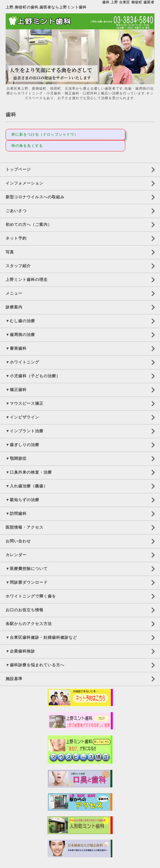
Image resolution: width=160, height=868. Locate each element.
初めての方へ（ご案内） (29, 224)
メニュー (14, 293)
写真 (10, 252)
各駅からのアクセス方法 (29, 624)
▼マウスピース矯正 (25, 403)
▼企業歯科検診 (20, 651)
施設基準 (14, 679)
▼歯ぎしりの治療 (22, 445)
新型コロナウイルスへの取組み (35, 197)
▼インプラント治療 (25, 431)
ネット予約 (16, 238)
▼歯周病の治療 (20, 335)
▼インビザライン (22, 417)
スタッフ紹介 (18, 266)
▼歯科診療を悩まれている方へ (35, 665)
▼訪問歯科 (16, 513)
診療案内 (14, 307)
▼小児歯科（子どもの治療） (33, 376)
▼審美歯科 (16, 348)
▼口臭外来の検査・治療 (29, 472)
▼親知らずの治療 (22, 500)
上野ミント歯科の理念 (27, 280)
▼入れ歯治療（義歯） (27, 486)
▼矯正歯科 (16, 390)
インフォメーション (25, 183)
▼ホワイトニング (22, 362)
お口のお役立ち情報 (25, 610)
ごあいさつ (16, 211)
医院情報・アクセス (25, 527)
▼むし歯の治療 (20, 321)
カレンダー (16, 555)
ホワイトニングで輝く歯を (31, 596)
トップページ (18, 169)
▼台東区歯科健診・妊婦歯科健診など (41, 637)
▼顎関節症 (16, 458)
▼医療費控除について (27, 569)
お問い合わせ (18, 541)
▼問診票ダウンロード (27, 582)
